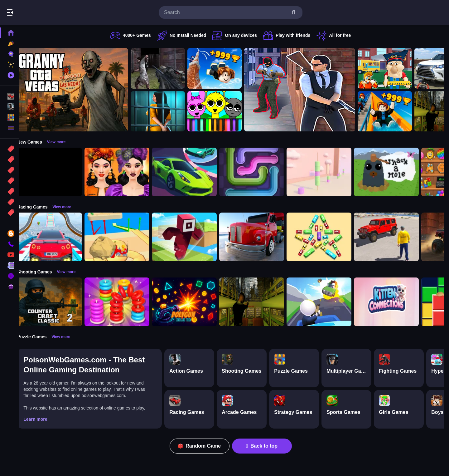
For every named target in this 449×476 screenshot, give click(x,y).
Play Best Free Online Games (40, 12)
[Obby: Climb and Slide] (393, 111)
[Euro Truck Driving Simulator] (259, 237)
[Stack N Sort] (125, 302)
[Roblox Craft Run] (192, 237)
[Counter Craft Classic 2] (57, 302)
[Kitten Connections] (394, 302)
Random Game (203, 446)
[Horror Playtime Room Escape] (166, 111)
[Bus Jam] (327, 237)
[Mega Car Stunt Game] (57, 237)
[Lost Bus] (259, 302)
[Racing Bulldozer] (125, 237)
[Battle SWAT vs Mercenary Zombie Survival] (166, 68)
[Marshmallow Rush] (327, 172)
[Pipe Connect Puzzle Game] (259, 172)
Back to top (266, 446)
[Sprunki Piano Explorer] (222, 111)
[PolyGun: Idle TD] (192, 302)
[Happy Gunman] (327, 302)
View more (64, 142)
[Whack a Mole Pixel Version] (394, 172)
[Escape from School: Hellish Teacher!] (393, 68)
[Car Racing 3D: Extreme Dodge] (192, 172)
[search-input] (226, 12)
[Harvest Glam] (125, 172)
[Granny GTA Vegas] (80, 90)
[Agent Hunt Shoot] (307, 90)
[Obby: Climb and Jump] (222, 68)
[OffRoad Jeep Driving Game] (394, 237)
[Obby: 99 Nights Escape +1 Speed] (57, 172)
